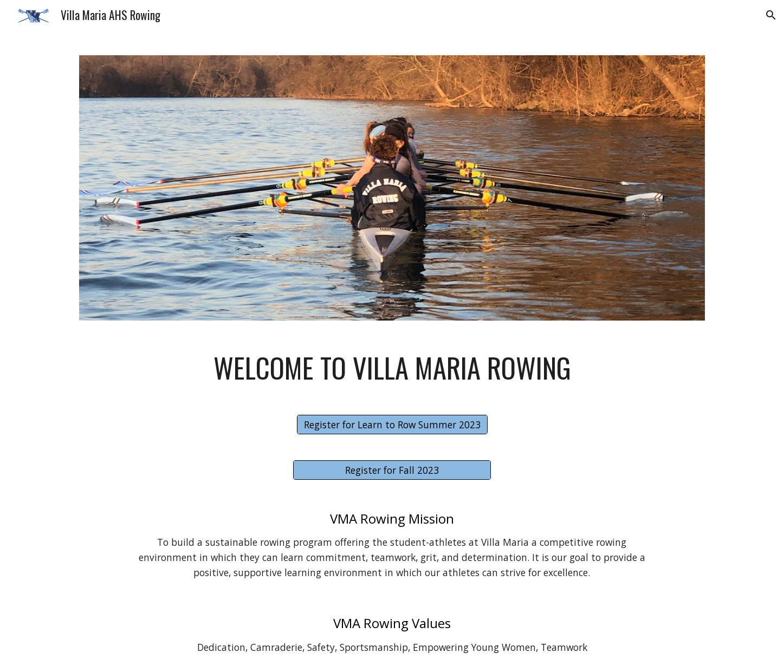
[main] (392, 368)
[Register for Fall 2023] (392, 470)
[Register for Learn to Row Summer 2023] (392, 425)
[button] (771, 15)
